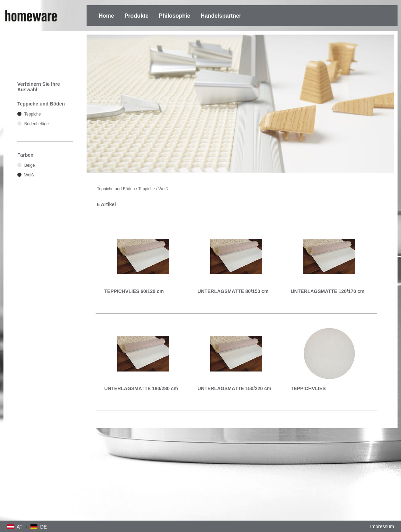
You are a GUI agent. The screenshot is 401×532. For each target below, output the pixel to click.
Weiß (163, 189)
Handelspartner (221, 16)
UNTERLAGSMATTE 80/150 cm (233, 291)
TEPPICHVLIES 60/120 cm (134, 291)
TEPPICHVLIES (308, 388)
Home (106, 16)
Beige (30, 165)
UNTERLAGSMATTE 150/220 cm (234, 388)
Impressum (382, 526)
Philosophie (175, 16)
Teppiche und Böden (116, 189)
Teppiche (146, 189)
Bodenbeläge (37, 124)
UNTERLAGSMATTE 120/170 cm (327, 291)
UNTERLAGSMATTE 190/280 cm (141, 388)
